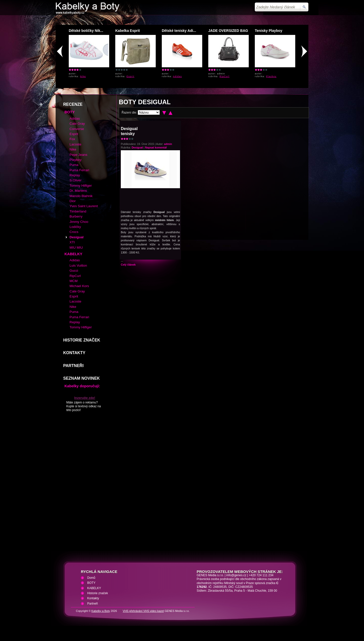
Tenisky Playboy (269, 31)
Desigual (137, 147)
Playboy (271, 76)
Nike (83, 76)
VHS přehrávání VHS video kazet (143, 611)
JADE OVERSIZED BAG (228, 31)
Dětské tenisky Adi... (179, 31)
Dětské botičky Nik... (86, 31)
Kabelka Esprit (128, 31)
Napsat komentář (156, 147)
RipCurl (225, 76)
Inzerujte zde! (85, 398)
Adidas (177, 76)
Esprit (131, 76)
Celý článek (128, 265)
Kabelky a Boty (101, 611)
